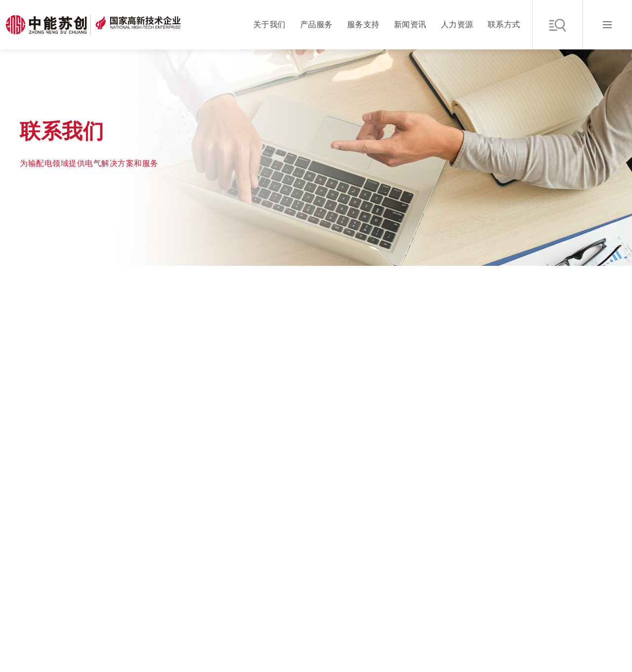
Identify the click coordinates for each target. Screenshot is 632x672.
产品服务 (316, 24)
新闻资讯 (410, 24)
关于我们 (270, 24)
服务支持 (363, 24)
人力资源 (457, 24)
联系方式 (504, 24)
